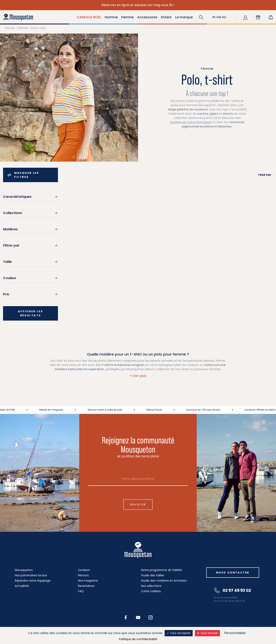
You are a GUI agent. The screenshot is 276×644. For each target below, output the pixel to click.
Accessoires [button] (147, 17)
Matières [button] (10, 229)
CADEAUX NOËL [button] (89, 17)
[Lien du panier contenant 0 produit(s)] (271, 17)
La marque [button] (184, 17)
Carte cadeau (151, 591)
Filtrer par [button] (11, 245)
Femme (23, 28)
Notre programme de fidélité (161, 570)
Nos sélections (151, 586)
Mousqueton (24, 570)
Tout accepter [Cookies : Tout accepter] (179, 633)
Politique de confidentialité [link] (138, 639)
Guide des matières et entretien (164, 581)
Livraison (84, 570)
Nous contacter (233, 573)
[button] (201, 17)
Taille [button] (7, 262)
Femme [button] (127, 17)
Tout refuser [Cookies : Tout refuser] (207, 633)
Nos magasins (88, 581)
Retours (83, 575)
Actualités (22, 586)
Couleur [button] (10, 278)
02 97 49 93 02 (233, 590)
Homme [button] (111, 17)
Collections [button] (12, 213)
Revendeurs (86, 586)
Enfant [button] (166, 17)
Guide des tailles (153, 575)
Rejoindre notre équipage (33, 581)
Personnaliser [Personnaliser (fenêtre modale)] (235, 633)
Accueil (10, 28)
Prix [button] (6, 294)
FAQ (81, 591)
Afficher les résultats (30, 313)
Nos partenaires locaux (31, 575)
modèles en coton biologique (191, 122)
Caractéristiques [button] (17, 197)
